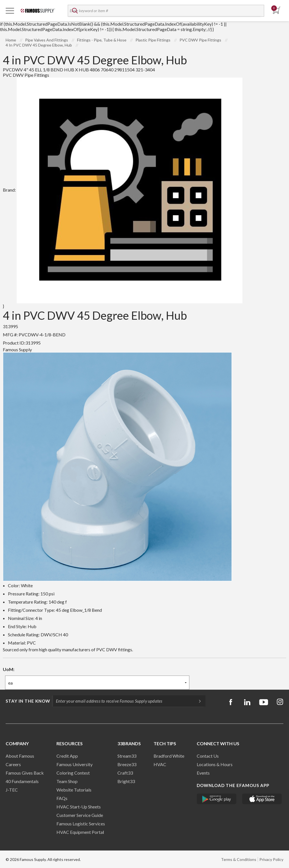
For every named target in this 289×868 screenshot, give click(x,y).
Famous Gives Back (25, 773)
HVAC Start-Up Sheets (79, 807)
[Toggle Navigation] (10, 10)
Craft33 (125, 773)
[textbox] (166, 11)
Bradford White (169, 756)
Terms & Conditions (239, 859)
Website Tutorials (74, 790)
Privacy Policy (271, 859)
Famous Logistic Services (81, 824)
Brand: (123, 190)
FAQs (62, 798)
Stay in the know (28, 701)
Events (203, 773)
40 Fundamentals (22, 781)
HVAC (160, 764)
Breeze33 (127, 764)
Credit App (67, 756)
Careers (13, 764)
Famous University (75, 764)
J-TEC (12, 790)
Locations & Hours (215, 764)
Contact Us (208, 756)
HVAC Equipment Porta (80, 832)
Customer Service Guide (80, 815)
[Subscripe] (197, 701)
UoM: (9, 669)
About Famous (20, 756)
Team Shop (67, 781)
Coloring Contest (73, 773)
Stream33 (127, 756)
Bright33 (126, 781)
